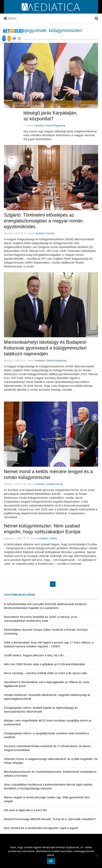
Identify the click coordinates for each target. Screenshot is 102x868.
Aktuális (51, 233)
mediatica (39, 126)
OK (51, 861)
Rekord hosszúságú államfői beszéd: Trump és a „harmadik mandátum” (50, 819)
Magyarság (59, 126)
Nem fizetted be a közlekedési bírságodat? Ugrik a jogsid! (41, 828)
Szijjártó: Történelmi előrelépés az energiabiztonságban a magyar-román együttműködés (43, 221)
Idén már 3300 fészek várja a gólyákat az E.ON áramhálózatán (44, 664)
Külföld (53, 538)
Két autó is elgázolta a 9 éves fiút (25, 810)
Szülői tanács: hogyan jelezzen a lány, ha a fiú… (35, 655)
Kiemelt (49, 126)
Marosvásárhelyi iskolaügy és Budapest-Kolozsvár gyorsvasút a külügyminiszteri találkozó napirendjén (46, 348)
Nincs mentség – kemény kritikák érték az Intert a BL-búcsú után (46, 673)
